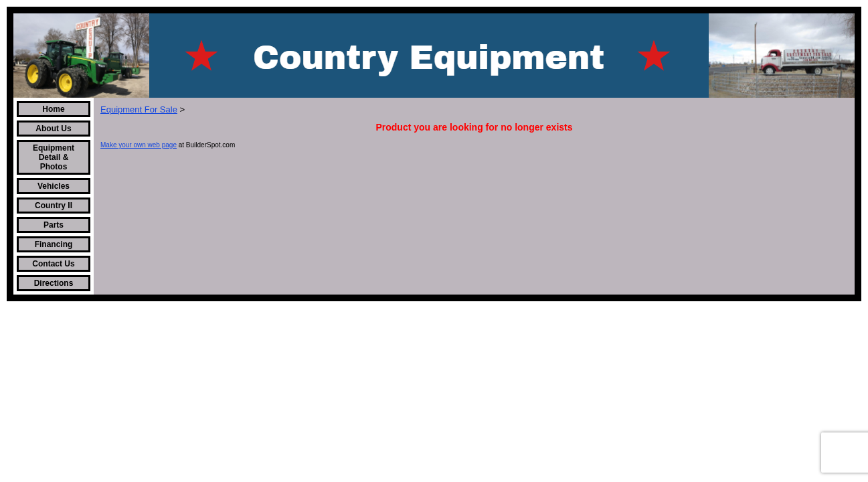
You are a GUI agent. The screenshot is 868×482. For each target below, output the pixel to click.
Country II (54, 206)
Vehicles (54, 186)
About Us (53, 129)
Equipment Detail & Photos (54, 157)
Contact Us (53, 264)
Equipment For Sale (139, 109)
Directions (54, 283)
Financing (54, 244)
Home (53, 109)
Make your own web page (139, 145)
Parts (54, 225)
